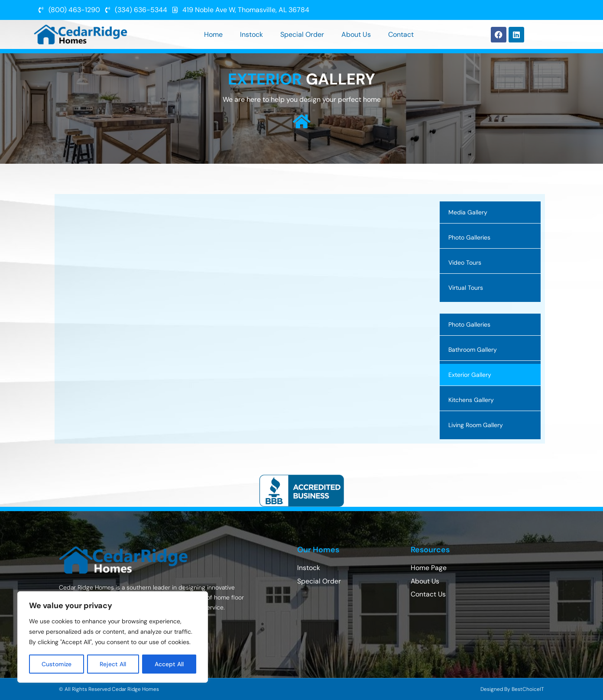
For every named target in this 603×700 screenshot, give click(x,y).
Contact (401, 34)
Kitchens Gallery (471, 400)
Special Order (302, 34)
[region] (113, 637)
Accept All (170, 664)
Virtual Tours (466, 288)
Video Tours (465, 262)
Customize (57, 664)
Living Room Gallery (476, 425)
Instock (251, 34)
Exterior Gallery (470, 375)
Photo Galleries (469, 237)
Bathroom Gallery (473, 350)
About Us (356, 34)
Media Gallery (468, 212)
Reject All (114, 664)
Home (213, 34)
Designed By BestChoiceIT (512, 689)
